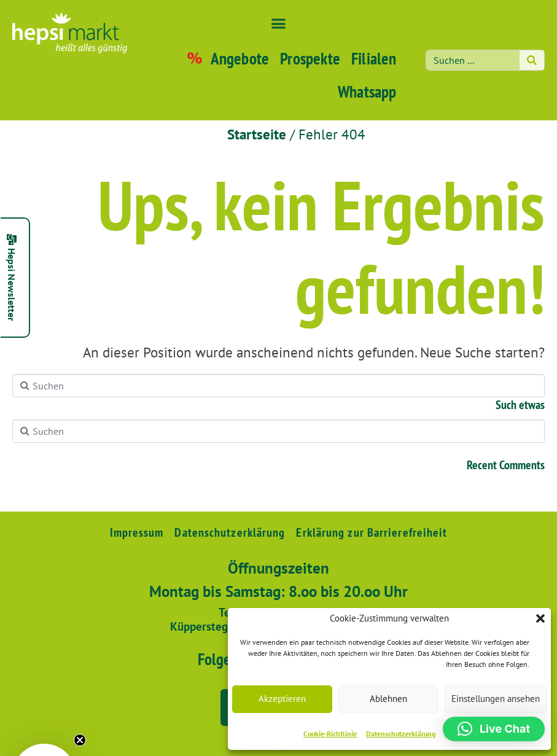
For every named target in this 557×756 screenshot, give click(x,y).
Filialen (374, 58)
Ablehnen (388, 699)
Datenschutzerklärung (401, 734)
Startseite (257, 134)
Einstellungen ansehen (496, 699)
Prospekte (310, 58)
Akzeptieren (282, 699)
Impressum (137, 532)
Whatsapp (367, 92)
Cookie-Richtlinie (330, 734)
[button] (540, 618)
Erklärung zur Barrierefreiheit (372, 532)
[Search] (532, 60)
